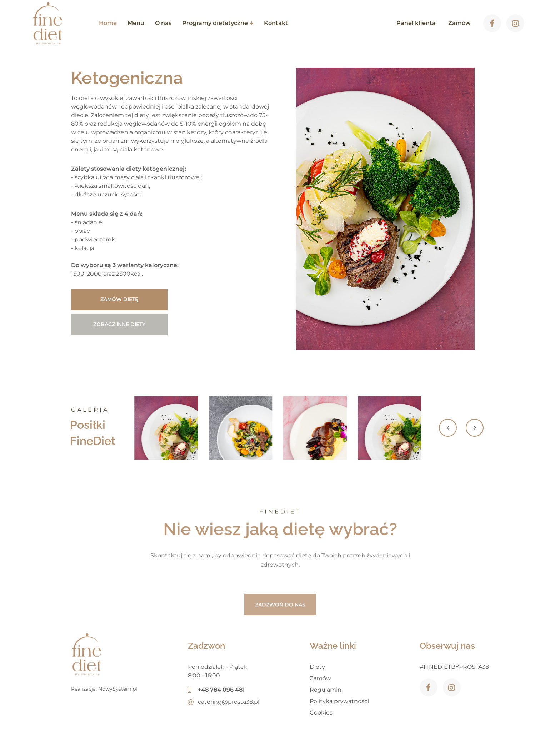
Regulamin (326, 690)
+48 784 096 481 (216, 690)
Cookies (321, 713)
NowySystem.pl (118, 689)
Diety (317, 667)
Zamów (320, 678)
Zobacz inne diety (119, 324)
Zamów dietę (119, 299)
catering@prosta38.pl (224, 702)
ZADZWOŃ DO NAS (280, 624)
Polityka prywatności (339, 701)
